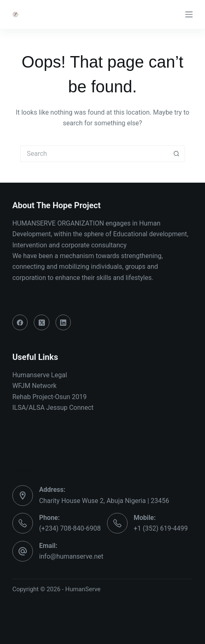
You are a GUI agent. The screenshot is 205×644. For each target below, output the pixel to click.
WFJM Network (35, 386)
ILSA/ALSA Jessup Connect (53, 408)
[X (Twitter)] (42, 322)
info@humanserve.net (71, 556)
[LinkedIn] (63, 322)
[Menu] (189, 14)
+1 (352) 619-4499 (161, 528)
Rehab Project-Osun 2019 (50, 397)
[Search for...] (94, 154)
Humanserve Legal (40, 375)
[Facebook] (20, 322)
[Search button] (177, 154)
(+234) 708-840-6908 (70, 528)
